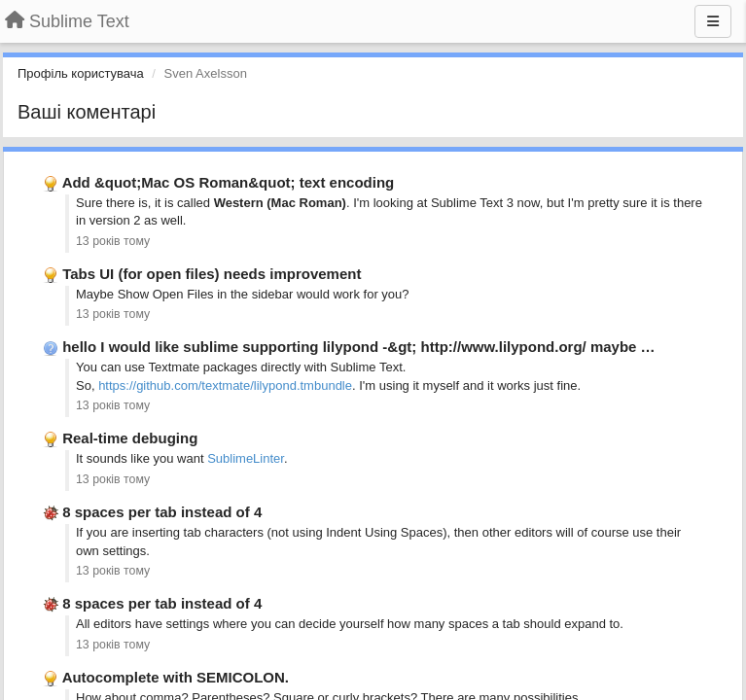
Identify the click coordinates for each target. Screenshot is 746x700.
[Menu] (713, 21)
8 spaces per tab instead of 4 (162, 512)
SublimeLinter (246, 458)
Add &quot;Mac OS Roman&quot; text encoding (229, 182)
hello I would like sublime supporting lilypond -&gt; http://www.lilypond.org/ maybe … (358, 347)
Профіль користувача (81, 73)
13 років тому (113, 241)
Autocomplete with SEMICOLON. (176, 677)
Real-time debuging (130, 438)
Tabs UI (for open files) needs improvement (212, 274)
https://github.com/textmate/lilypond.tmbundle (225, 385)
